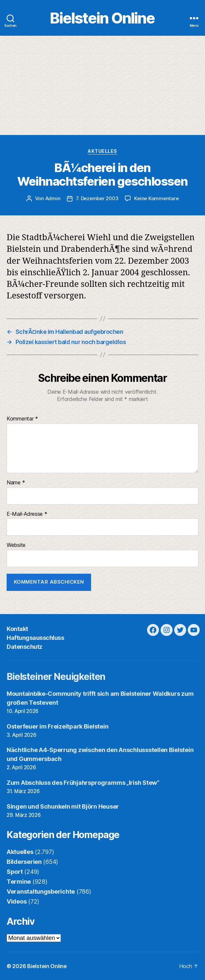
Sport (15, 872)
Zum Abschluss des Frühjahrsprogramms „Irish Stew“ (83, 783)
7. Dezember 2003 (97, 198)
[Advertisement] (102, 85)
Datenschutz (25, 647)
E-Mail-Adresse (27, 514)
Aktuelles (102, 151)
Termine (19, 882)
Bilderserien (24, 862)
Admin (53, 198)
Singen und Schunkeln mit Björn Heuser (63, 806)
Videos (17, 901)
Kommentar (22, 419)
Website (16, 545)
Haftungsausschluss (35, 638)
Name (16, 483)
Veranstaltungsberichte (41, 891)
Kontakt (17, 629)
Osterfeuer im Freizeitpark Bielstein (57, 726)
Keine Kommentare (156, 198)
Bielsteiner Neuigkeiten (56, 677)
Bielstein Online (102, 18)
